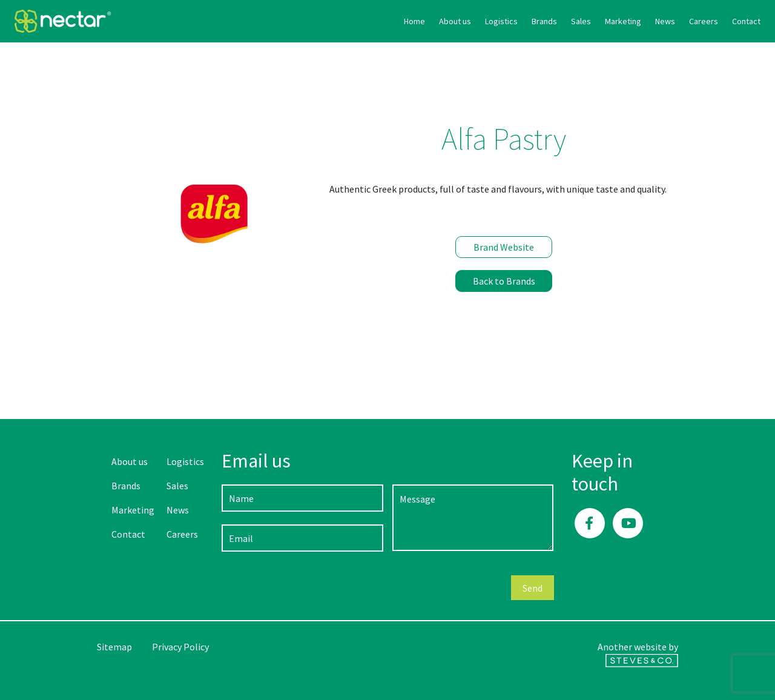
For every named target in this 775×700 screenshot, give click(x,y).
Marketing (526, 21)
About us (358, 21)
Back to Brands (504, 281)
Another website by (638, 654)
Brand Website (504, 247)
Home (318, 21)
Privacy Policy (180, 647)
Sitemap (114, 647)
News (568, 21)
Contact (649, 21)
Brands (447, 21)
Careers (607, 21)
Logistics (404, 21)
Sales (484, 21)
